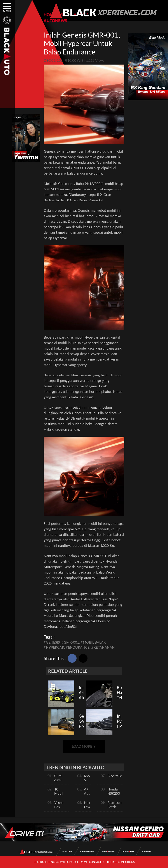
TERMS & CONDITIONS (121, 862)
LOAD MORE (84, 746)
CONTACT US (97, 862)
